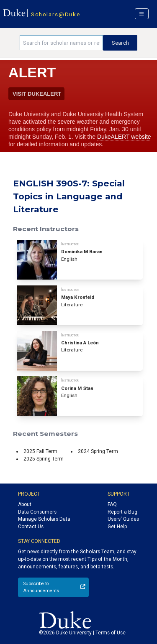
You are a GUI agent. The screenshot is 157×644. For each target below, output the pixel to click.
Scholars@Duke (55, 14)
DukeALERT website (124, 137)
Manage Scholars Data (44, 519)
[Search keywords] (61, 43)
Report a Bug (122, 512)
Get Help (117, 527)
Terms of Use (111, 633)
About (25, 504)
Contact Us (31, 527)
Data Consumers (37, 512)
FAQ (112, 504)
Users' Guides (123, 519)
